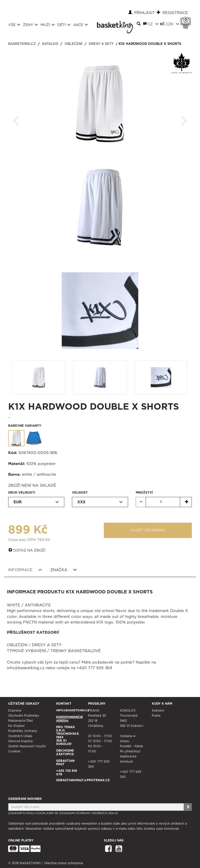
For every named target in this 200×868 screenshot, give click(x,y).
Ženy (30, 25)
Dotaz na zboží (27, 550)
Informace (25, 570)
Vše (14, 25)
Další (184, 119)
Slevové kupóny (21, 741)
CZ (151, 24)
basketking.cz (22, 44)
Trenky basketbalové (76, 651)
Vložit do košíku (148, 530)
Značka (64, 570)
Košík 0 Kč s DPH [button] (187, 20)
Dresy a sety (101, 44)
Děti (64, 25)
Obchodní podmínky (24, 716)
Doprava (15, 711)
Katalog (50, 44)
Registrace (175, 13)
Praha (156, 716)
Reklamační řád (20, 721)
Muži (48, 25)
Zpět (16, 119)
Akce (81, 25)
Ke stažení (16, 726)
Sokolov (158, 711)
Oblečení (73, 44)
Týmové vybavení (26, 651)
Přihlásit (145, 13)
